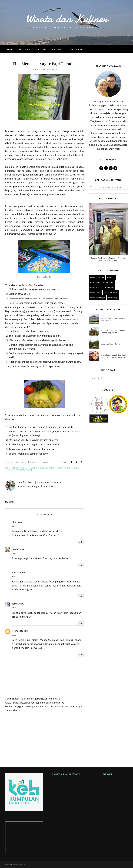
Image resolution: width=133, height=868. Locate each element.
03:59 (14, 635)
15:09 (14, 577)
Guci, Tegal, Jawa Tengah (111, 344)
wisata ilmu (109, 287)
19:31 (14, 526)
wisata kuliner (95, 293)
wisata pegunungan (98, 298)
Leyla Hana (18, 549)
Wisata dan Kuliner (66, 19)
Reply (81, 542)
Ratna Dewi (18, 572)
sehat (15, 470)
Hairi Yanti (18, 522)
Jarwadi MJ (18, 604)
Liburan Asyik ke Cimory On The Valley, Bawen (114, 319)
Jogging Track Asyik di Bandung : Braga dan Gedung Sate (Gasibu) (108, 259)
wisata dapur (25, 470)
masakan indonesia (36, 468)
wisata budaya (96, 287)
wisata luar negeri (111, 293)
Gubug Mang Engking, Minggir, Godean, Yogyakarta (113, 332)
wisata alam (95, 282)
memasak (52, 468)
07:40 (14, 608)
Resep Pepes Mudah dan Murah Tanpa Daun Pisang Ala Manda (113, 356)
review (93, 277)
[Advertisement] (44, 738)
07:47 (14, 554)
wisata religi (113, 298)
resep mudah (64, 468)
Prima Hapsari (20, 631)
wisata (101, 277)
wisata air (111, 277)
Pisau (16, 303)
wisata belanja (108, 282)
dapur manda (19, 468)
